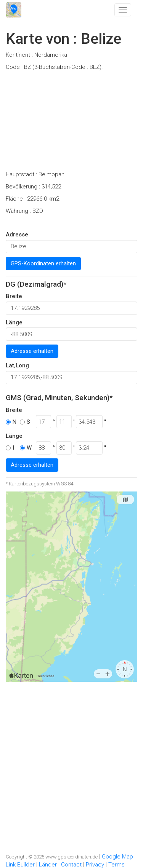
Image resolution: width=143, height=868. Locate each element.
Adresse (17, 235)
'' (105, 422)
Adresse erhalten (32, 351)
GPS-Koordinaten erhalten (43, 263)
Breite (14, 296)
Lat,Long (17, 365)
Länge (14, 322)
